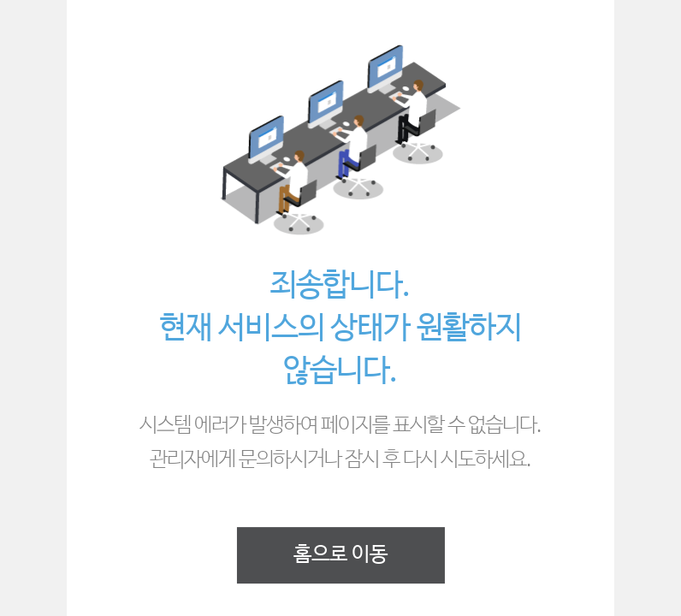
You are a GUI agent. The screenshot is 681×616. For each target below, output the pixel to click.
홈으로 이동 (340, 555)
